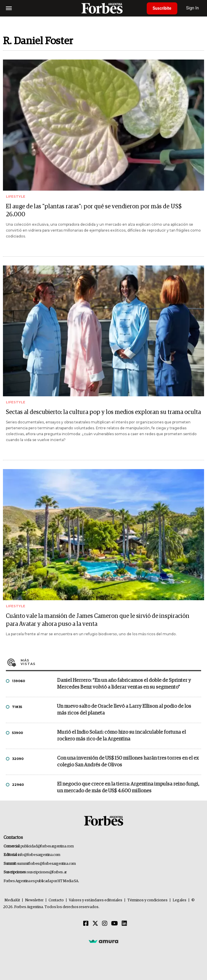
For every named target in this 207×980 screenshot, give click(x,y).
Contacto (56, 900)
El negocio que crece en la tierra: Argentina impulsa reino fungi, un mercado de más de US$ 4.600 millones (128, 788)
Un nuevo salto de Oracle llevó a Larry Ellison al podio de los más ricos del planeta (124, 710)
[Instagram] (105, 924)
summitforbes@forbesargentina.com (46, 864)
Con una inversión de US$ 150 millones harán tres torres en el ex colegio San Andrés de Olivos (128, 762)
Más (111, 662)
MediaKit (12, 900)
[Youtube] (115, 924)
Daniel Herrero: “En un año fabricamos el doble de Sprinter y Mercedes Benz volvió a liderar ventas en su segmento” (124, 684)
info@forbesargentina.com (39, 855)
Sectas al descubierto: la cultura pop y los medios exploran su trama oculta (103, 412)
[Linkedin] (124, 924)
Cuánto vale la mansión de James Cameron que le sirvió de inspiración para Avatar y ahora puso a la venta (98, 620)
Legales (180, 900)
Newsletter (34, 900)
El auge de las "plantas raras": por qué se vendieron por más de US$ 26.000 (94, 211)
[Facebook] (86, 924)
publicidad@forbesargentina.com (47, 846)
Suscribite (162, 8)
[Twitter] (95, 924)
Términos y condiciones (147, 900)
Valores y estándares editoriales (96, 900)
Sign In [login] (193, 8)
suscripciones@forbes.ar (47, 872)
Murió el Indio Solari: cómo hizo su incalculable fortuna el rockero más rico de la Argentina (121, 736)
